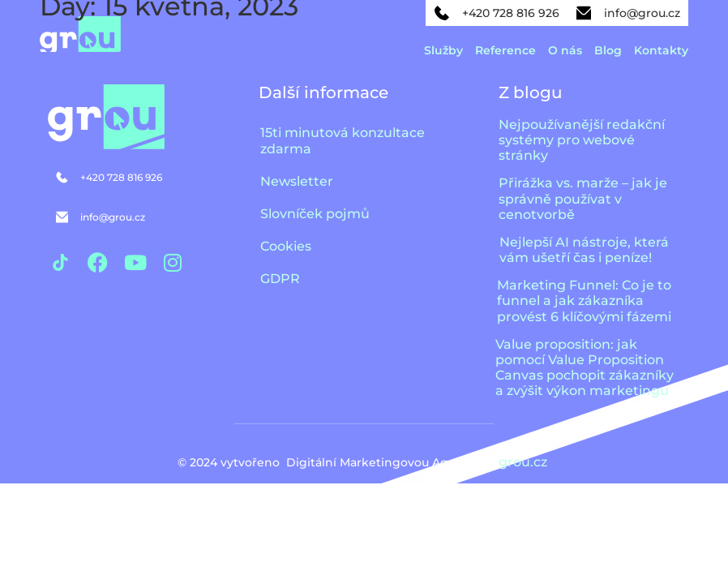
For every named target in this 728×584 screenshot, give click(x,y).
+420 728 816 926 (511, 13)
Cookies (286, 246)
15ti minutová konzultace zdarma (343, 141)
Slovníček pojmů (315, 214)
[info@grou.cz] (584, 13)
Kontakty (661, 50)
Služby (443, 50)
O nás (565, 50)
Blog (608, 50)
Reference (505, 50)
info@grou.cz (642, 13)
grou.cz (525, 462)
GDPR (280, 279)
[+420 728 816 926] (442, 13)
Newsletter (297, 181)
